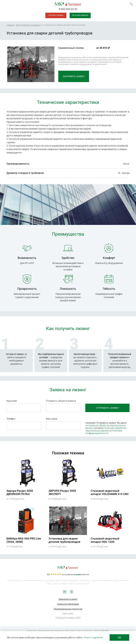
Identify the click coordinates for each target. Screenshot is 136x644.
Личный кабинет (80, 15)
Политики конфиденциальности (104, 432)
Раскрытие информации (68, 604)
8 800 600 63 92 (68, 9)
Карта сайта (68, 614)
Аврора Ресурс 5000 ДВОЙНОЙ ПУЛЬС (20, 492)
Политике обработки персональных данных (106, 429)
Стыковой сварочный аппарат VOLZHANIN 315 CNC (110, 492)
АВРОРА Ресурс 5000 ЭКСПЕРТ (62, 492)
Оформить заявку (74, 76)
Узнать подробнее (93, 637)
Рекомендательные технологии (68, 609)
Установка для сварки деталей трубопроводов (64, 540)
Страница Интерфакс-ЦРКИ (68, 618)
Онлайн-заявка (56, 15)
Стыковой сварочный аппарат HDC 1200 (105, 540)
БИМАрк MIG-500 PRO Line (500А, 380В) (24, 540)
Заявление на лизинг (68, 599)
